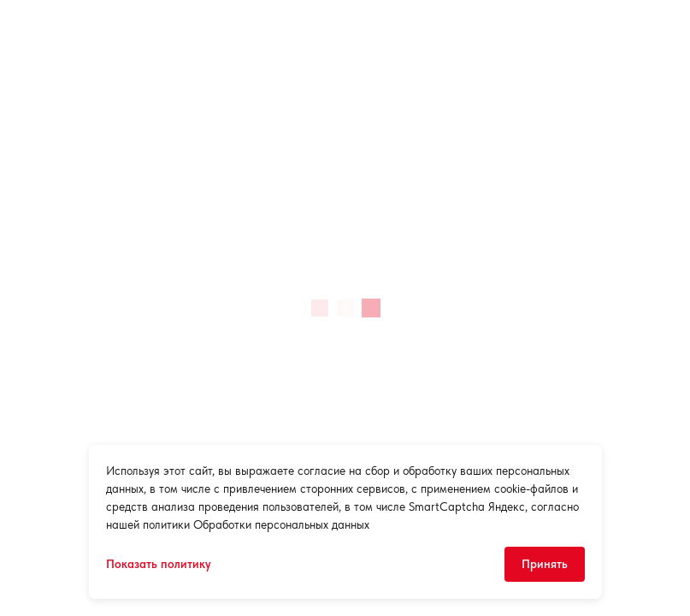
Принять (545, 564)
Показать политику (159, 564)
